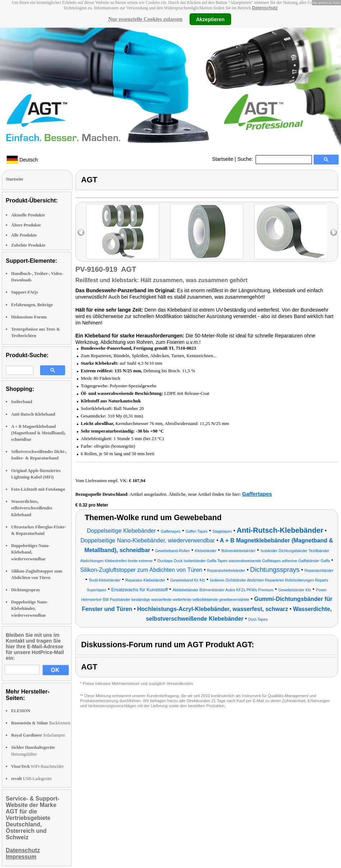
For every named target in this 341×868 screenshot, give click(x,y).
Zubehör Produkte (28, 245)
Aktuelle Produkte (28, 215)
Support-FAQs (25, 292)
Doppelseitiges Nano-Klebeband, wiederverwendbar (31, 552)
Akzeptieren (210, 19)
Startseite (223, 159)
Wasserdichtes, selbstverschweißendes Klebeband (32, 508)
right (334, 232)
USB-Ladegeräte (31, 779)
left (81, 232)
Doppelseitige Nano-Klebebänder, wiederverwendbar (30, 608)
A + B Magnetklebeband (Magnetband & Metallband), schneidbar (38, 433)
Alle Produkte (24, 235)
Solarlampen (38, 735)
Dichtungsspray (26, 590)
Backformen (41, 723)
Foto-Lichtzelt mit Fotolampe (38, 489)
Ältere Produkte (26, 225)
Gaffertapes (257, 494)
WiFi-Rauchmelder (38, 766)
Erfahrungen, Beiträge (32, 305)
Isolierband (22, 402)
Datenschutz (265, 8)
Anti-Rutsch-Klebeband (33, 414)
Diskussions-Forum (29, 317)
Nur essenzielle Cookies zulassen (145, 19)
